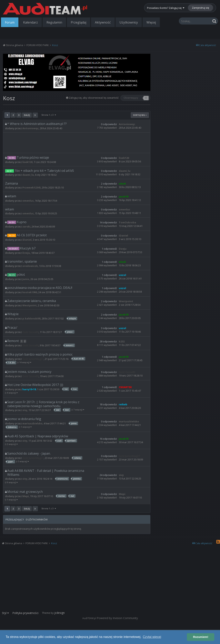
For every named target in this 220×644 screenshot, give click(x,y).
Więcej (151, 22)
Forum (10, 22)
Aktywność (103, 22)
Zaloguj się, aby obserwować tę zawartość (94, 98)
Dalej (27, 115)
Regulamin (54, 22)
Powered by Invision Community (117, 618)
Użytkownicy (129, 22)
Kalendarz (30, 22)
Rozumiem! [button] (201, 637)
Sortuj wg (140, 115)
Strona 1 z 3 (49, 115)
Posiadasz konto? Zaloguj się (166, 8)
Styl (5, 613)
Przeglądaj (79, 22)
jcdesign (60, 613)
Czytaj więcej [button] (152, 637)
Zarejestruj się (200, 8)
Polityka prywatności (25, 613)
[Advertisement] (77, 142)
